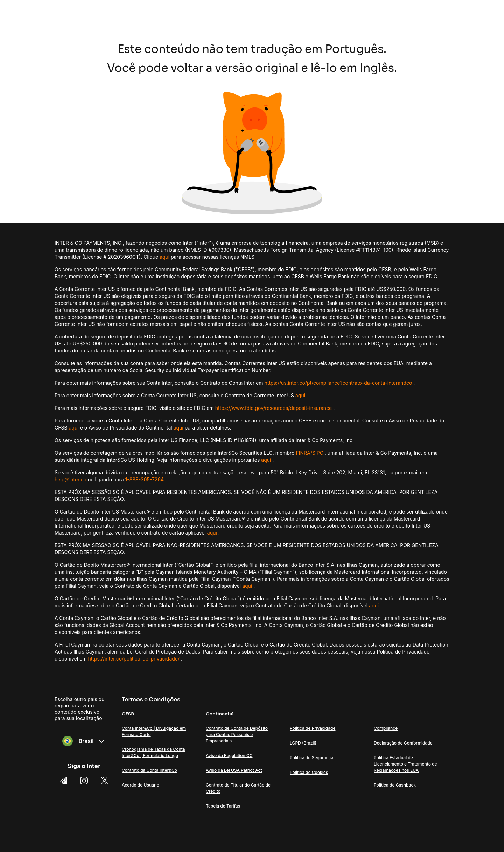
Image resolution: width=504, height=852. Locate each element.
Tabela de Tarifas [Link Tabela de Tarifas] (223, 806)
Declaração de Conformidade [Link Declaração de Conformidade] (403, 743)
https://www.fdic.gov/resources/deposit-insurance (274, 408)
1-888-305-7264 (145, 479)
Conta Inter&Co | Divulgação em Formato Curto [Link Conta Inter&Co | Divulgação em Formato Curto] (154, 731)
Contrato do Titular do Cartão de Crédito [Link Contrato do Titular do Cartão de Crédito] (238, 788)
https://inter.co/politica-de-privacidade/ (134, 659)
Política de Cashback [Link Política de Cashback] (395, 785)
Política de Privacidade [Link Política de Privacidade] (313, 728)
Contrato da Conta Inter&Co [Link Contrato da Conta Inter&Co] (149, 770)
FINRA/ (304, 453)
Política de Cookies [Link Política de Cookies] (309, 772)
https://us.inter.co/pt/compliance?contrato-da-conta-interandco (338, 383)
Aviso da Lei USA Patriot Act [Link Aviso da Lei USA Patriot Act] (234, 770)
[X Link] (105, 781)
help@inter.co (71, 479)
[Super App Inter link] (63, 781)
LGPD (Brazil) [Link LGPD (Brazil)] (303, 743)
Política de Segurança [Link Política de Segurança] (312, 758)
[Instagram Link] (84, 781)
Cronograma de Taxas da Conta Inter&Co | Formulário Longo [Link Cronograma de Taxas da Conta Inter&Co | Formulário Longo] (153, 752)
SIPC (318, 453)
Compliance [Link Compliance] (386, 728)
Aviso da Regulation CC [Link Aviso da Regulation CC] (229, 756)
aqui (164, 257)
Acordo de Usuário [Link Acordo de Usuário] (141, 785)
